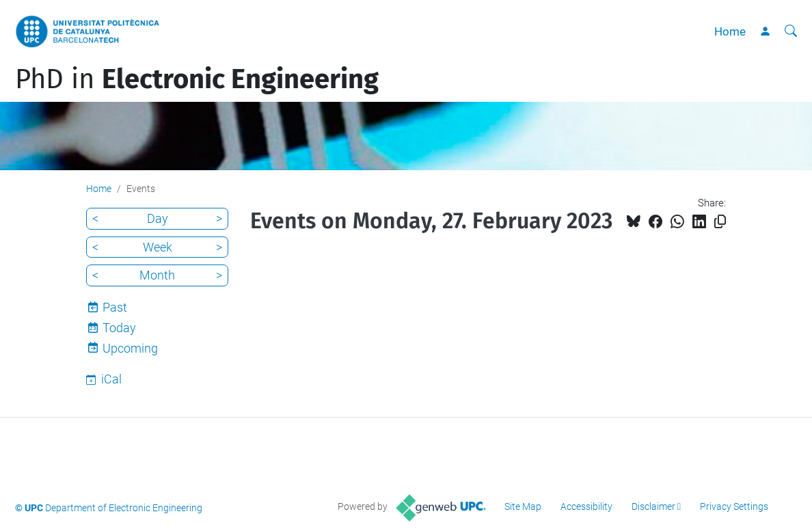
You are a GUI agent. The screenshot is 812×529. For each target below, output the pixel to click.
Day (158, 218)
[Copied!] (720, 222)
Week (158, 247)
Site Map (523, 506)
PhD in (197, 79)
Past (115, 307)
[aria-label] (791, 31)
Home (730, 31)
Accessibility (586, 506)
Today (119, 328)
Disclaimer (653, 506)
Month (157, 275)
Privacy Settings (734, 506)
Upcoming (130, 348)
